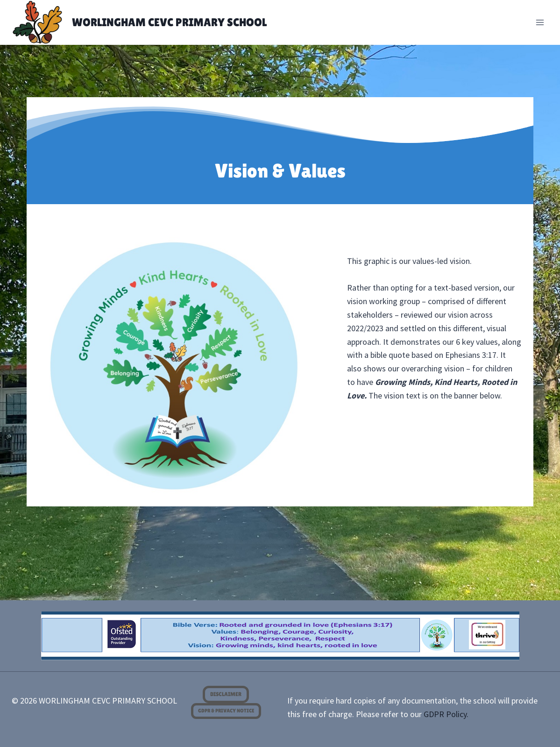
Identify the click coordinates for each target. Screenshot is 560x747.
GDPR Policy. (446, 714)
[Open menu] (540, 22)
